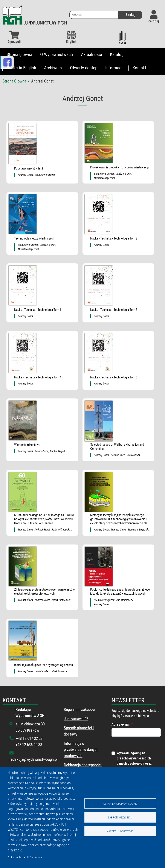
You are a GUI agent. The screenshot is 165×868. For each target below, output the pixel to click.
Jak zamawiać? (76, 719)
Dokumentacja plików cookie (25, 857)
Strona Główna (14, 81)
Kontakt (139, 68)
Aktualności (92, 54)
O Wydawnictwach (57, 54)
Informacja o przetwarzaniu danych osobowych (81, 750)
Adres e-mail (121, 724)
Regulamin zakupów (80, 709)
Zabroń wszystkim (120, 817)
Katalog (117, 54)
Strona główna (19, 54)
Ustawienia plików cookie (120, 803)
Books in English (21, 68)
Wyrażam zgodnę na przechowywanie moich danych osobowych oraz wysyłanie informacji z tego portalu (137, 763)
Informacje (115, 68)
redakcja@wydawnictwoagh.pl (34, 759)
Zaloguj (154, 21)
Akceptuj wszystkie (120, 831)
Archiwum (53, 68)
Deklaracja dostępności (83, 765)
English (71, 37)
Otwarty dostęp (84, 68)
